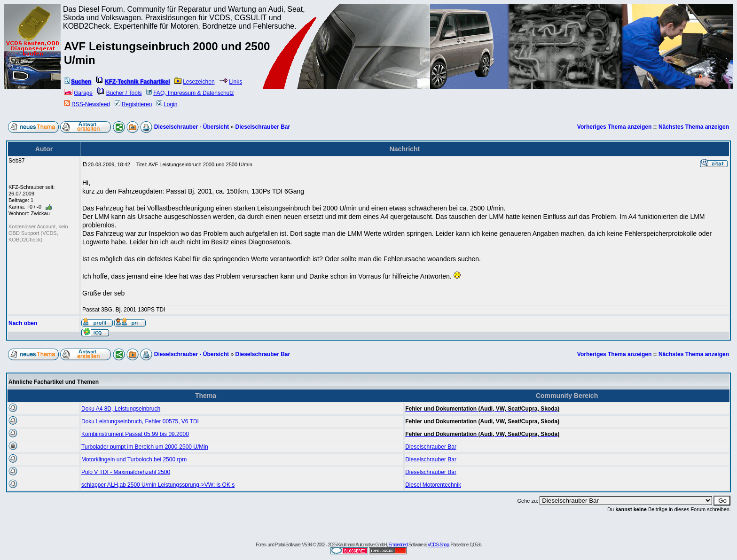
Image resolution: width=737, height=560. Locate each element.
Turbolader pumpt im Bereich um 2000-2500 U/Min (145, 447)
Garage (78, 93)
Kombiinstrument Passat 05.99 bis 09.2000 (135, 434)
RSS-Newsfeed (87, 104)
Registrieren (133, 104)
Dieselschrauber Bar (263, 127)
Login (167, 104)
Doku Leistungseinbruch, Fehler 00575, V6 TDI (140, 421)
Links (231, 82)
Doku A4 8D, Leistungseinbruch (121, 409)
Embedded (398, 545)
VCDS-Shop (438, 545)
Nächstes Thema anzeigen (694, 127)
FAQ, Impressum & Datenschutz (190, 93)
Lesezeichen (194, 82)
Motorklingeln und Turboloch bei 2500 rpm (134, 459)
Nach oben (23, 323)
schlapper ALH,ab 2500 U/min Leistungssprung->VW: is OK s (158, 485)
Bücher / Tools (120, 93)
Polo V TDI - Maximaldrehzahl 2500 (126, 472)
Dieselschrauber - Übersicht (192, 127)
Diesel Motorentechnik (433, 485)
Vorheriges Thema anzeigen (615, 127)
